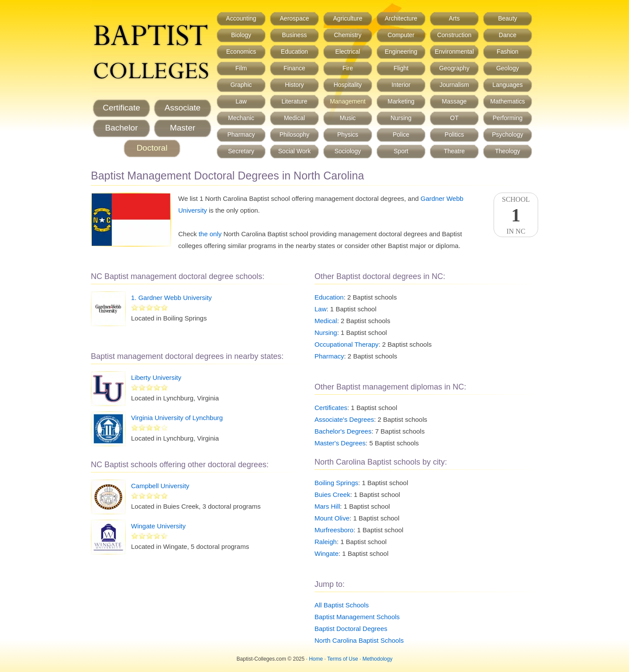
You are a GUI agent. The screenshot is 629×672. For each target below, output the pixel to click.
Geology (508, 68)
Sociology (348, 151)
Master (183, 128)
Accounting (241, 18)
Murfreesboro (334, 530)
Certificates (331, 408)
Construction (454, 35)
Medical (294, 118)
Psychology (508, 134)
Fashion (508, 52)
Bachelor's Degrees (343, 431)
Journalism (454, 85)
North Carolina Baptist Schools (359, 640)
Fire (348, 68)
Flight (401, 68)
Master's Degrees (340, 443)
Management (348, 101)
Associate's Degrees (344, 419)
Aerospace (295, 18)
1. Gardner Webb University (171, 298)
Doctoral (152, 148)
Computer (401, 35)
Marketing (401, 101)
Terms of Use (343, 659)
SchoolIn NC (516, 215)
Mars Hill (327, 506)
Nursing (401, 118)
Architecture (401, 18)
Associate (183, 108)
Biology (241, 35)
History (294, 85)
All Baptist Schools (342, 605)
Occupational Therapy (346, 344)
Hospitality (348, 85)
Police (401, 134)
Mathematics (507, 101)
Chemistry (347, 35)
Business (295, 35)
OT (454, 118)
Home (316, 659)
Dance (508, 35)
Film (241, 68)
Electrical (348, 52)
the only (210, 234)
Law (241, 101)
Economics (241, 52)
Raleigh (326, 542)
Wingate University (158, 526)
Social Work (294, 151)
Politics (454, 134)
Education (294, 52)
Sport (401, 151)
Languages (507, 85)
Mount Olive (332, 518)
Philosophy (295, 134)
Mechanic (241, 118)
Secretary (241, 151)
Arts (454, 18)
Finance (294, 68)
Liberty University (156, 377)
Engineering (401, 52)
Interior (401, 85)
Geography (454, 68)
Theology (508, 151)
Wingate (327, 553)
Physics (348, 134)
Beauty (508, 18)
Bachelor (122, 128)
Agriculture (348, 18)
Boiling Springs (336, 483)
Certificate (121, 108)
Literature (294, 101)
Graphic (241, 85)
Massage (454, 101)
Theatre (454, 151)
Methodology (378, 659)
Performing (508, 118)
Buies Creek (332, 495)
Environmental (454, 52)
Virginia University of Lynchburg (177, 418)
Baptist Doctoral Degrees (351, 629)
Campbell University (160, 486)
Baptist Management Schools (357, 617)
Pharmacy (241, 134)
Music (348, 118)
